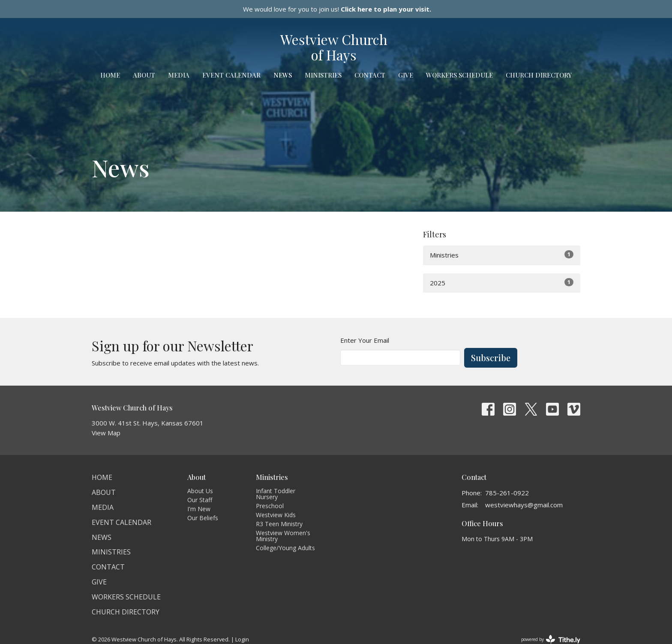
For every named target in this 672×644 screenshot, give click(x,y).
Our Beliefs (203, 518)
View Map (106, 433)
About (144, 75)
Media (179, 75)
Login (242, 639)
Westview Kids (276, 515)
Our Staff (200, 500)
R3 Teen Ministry (279, 524)
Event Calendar (231, 75)
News (283, 75)
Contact (370, 75)
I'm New (199, 509)
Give (406, 75)
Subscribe (491, 358)
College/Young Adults (285, 548)
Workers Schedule (459, 75)
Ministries (323, 75)
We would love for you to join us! (337, 9)
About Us (200, 491)
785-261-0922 (507, 493)
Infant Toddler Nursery (276, 494)
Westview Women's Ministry (283, 536)
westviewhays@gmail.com (524, 505)
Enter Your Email (365, 340)
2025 (502, 283)
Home (110, 75)
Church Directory (539, 75)
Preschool (270, 506)
